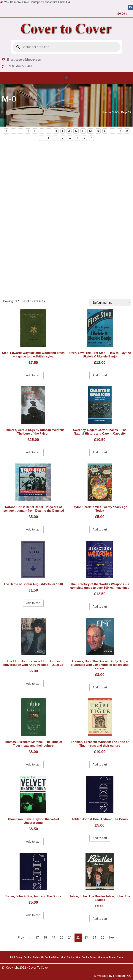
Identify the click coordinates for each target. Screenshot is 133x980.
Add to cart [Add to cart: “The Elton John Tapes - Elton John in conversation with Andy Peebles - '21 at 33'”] (33, 684)
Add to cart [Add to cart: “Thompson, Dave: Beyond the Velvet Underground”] (33, 842)
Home (107, 112)
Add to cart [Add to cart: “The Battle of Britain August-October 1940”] (33, 603)
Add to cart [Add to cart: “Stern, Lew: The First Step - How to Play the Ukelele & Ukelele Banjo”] (100, 375)
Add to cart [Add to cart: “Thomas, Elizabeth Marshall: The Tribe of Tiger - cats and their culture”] (33, 764)
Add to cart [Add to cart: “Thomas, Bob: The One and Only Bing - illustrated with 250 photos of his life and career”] (100, 687)
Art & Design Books (20, 957)
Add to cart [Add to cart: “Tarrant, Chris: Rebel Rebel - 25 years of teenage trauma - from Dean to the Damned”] (33, 529)
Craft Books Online (86, 957)
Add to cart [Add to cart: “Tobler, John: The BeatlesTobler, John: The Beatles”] (100, 919)
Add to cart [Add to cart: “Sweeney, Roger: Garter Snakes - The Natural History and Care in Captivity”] (100, 452)
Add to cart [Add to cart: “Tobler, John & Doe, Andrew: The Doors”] (100, 838)
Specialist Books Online (111, 957)
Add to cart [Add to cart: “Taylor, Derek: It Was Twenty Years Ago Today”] (100, 529)
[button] (67, 77)
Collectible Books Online (46, 957)
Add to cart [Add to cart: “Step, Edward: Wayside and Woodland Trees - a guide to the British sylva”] (33, 375)
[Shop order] (110, 303)
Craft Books (68, 957)
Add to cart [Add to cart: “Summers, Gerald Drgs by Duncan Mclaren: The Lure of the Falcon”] (33, 452)
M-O (116, 112)
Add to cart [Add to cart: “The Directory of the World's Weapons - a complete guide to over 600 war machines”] (100, 607)
